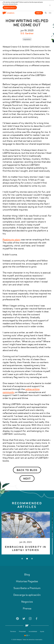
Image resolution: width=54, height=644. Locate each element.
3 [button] (32, 559)
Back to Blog (27, 470)
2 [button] (27, 559)
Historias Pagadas (27, 581)
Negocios (27, 602)
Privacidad (22, 631)
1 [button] (22, 559)
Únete (39, 13)
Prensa (27, 609)
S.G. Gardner (27, 33)
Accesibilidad (33, 631)
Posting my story (12, 240)
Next (27, 479)
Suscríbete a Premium (27, 588)
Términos (13, 631)
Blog (27, 575)
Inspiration (27, 39)
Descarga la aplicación (27, 595)
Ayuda (42, 631)
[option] (27, 533)
